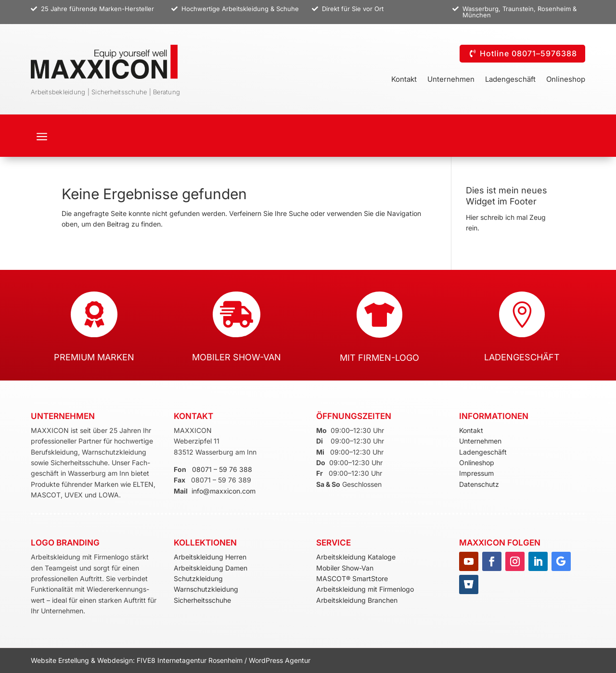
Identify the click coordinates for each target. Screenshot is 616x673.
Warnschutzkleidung (206, 589)
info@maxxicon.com (224, 491)
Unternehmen (451, 80)
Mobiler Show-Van (345, 568)
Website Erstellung (61, 660)
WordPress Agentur (280, 660)
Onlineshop (566, 80)
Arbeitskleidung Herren (210, 557)
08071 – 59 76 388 (222, 469)
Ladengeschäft (510, 80)
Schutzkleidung (198, 578)
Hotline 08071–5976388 (528, 53)
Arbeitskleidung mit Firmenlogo (365, 589)
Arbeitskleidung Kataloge (356, 557)
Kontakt (404, 80)
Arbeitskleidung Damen (211, 568)
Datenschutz (479, 484)
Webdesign (115, 660)
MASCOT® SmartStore (352, 578)
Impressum (476, 473)
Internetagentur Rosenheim (200, 660)
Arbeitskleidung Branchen (357, 600)
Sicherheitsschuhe (202, 600)
